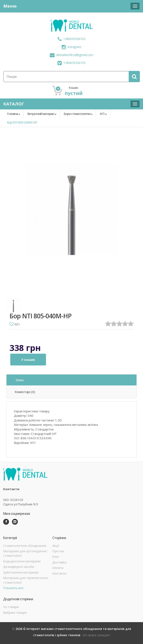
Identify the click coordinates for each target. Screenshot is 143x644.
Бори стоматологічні (77, 114)
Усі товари (11, 607)
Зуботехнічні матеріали (21, 572)
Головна (12, 114)
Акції (56, 546)
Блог (56, 556)
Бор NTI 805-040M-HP (22, 122)
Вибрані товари (15, 612)
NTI (102, 114)
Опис (20, 380)
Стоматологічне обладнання (25, 546)
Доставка (59, 562)
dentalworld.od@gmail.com (71, 55)
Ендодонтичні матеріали (22, 561)
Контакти (59, 573)
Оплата (58, 568)
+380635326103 (71, 39)
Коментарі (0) (25, 392)
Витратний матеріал (41, 114)
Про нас (58, 551)
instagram (71, 47)
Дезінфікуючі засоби (19, 567)
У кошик (28, 360)
